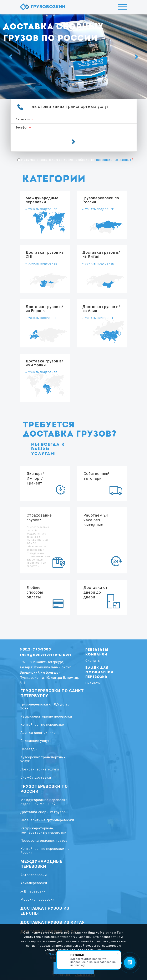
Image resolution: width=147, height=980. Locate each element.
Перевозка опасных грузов (44, 841)
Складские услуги (36, 741)
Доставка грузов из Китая (53, 922)
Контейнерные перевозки (42, 725)
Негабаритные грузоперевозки (47, 820)
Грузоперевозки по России (44, 789)
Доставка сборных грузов (43, 812)
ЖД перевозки (33, 891)
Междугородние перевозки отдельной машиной (44, 802)
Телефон (22, 127)
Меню (123, 7)
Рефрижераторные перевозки (46, 716)
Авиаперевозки (34, 883)
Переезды (29, 749)
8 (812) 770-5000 (35, 650)
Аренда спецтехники (38, 733)
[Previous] (10, 57)
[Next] (137, 57)
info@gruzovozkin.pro (45, 655)
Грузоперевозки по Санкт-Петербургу (53, 693)
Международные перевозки (41, 864)
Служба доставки (36, 777)
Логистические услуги (40, 769)
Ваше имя (23, 119)
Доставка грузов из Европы (45, 911)
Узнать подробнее (43, 209)
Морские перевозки (38, 899)
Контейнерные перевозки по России (45, 851)
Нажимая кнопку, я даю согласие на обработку (76, 160)
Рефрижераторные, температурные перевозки (43, 830)
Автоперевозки (34, 875)
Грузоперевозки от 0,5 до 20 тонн (45, 706)
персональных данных (114, 160)
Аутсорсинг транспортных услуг (43, 759)
